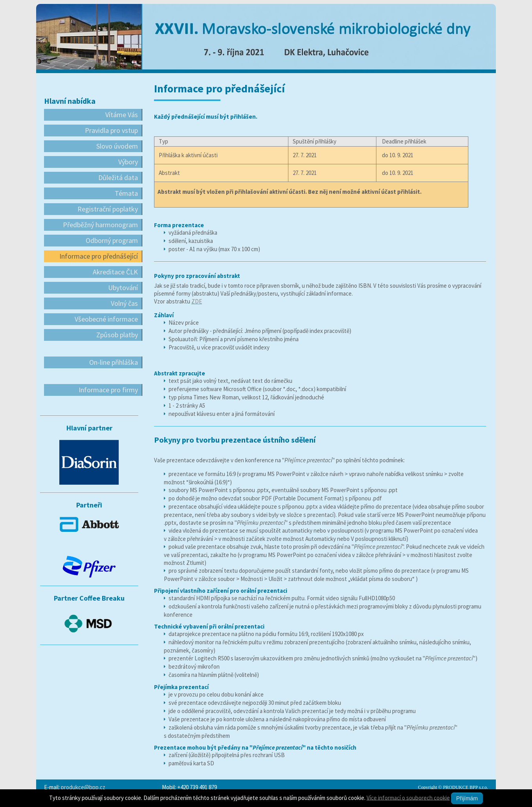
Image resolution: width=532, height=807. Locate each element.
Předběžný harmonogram (100, 225)
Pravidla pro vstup (111, 130)
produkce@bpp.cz (83, 787)
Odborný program (112, 240)
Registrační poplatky (108, 209)
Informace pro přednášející (99, 256)
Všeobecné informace (106, 319)
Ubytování (123, 288)
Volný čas (124, 303)
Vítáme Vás (122, 115)
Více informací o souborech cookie (408, 797)
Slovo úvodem (117, 146)
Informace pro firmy (108, 390)
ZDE (197, 301)
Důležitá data (118, 177)
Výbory (128, 162)
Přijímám (467, 798)
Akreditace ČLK (115, 272)
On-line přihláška (114, 362)
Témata (126, 193)
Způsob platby (117, 335)
